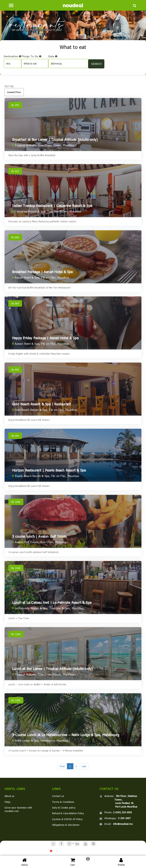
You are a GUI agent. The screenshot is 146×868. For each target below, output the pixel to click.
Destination (13, 56)
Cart (73, 862)
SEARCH (96, 64)
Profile (121, 862)
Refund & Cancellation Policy (68, 813)
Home (25, 862)
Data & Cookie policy (64, 808)
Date (53, 56)
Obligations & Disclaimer (66, 825)
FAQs (8, 802)
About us (10, 796)
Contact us (58, 796)
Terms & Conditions (63, 802)
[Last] (84, 766)
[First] (62, 766)
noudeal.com (29, 851)
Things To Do (31, 56)
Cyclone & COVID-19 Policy (67, 819)
